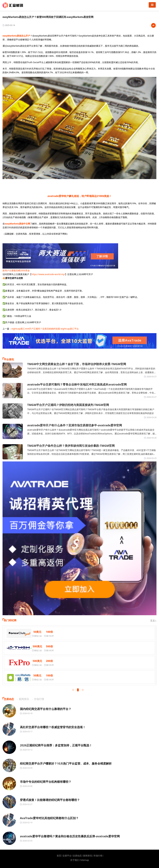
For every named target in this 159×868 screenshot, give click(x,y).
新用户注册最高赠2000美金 (16, 270)
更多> (153, 620)
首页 (59, 856)
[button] (73, 690)
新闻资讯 (88, 856)
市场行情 (98, 856)
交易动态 (77, 856)
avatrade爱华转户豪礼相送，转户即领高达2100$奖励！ (79, 196)
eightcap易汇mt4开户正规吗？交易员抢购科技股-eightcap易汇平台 (45, 329)
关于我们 (75, 860)
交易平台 (67, 856)
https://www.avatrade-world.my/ (48, 274)
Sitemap (85, 860)
